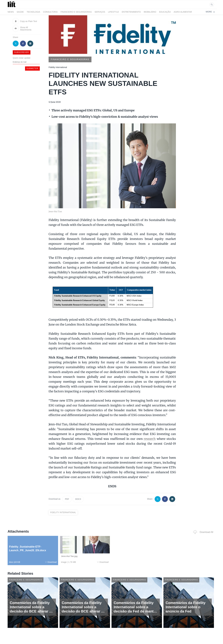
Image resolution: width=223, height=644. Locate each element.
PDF (67, 499)
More (210, 12)
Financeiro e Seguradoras (76, 12)
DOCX (78, 499)
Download (51, 562)
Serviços (100, 12)
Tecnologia (33, 12)
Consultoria (50, 12)
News (11, 12)
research (150, 439)
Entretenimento (131, 12)
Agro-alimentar (183, 12)
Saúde (20, 12)
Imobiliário (150, 12)
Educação (165, 12)
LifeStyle (113, 12)
